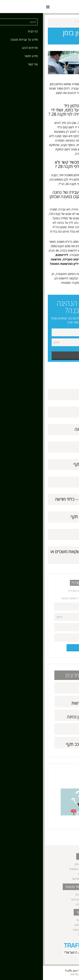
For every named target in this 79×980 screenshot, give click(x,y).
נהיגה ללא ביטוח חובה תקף (50, 517)
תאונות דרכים (61, 394)
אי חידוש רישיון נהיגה (56, 482)
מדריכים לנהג (39, 904)
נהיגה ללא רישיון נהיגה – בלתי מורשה (42, 499)
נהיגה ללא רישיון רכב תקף (51, 464)
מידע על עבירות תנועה (47, 21)
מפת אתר (40, 935)
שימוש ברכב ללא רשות (54, 412)
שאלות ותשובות (40, 925)
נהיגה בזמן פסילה (58, 534)
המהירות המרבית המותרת (39, 869)
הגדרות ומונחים (39, 864)
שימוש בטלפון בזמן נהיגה (52, 429)
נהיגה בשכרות (39, 895)
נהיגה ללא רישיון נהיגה (39, 899)
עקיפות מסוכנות (59, 447)
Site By (31, 974)
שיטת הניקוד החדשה (40, 879)
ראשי (65, 21)
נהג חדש (40, 874)
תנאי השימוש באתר (40, 930)
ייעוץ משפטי (40, 920)
